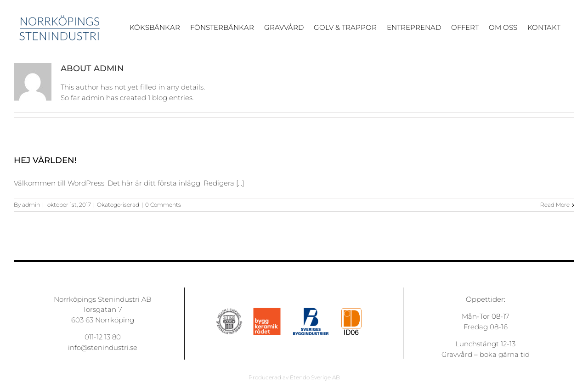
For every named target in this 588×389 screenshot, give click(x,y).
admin (31, 205)
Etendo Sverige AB (315, 377)
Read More (555, 205)
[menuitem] (160, 31)
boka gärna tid (505, 354)
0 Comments (163, 205)
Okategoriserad (118, 205)
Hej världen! (45, 160)
